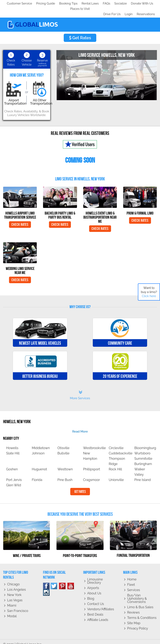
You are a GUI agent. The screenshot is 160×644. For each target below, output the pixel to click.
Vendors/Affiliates (101, 604)
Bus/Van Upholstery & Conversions (137, 593)
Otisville (63, 443)
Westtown (65, 464)
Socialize (41, 3)
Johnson (38, 448)
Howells (12, 443)
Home (132, 574)
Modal (12, 611)
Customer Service (18, 3)
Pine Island (143, 475)
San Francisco (18, 605)
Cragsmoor (91, 475)
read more (80, 426)
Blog (91, 593)
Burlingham (143, 459)
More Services (80, 390)
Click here (149, 296)
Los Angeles (16, 584)
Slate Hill (13, 448)
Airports (93, 583)
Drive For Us (110, 9)
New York (14, 590)
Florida (37, 475)
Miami (12, 600)
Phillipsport (91, 464)
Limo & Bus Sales (140, 602)
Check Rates (20, 219)
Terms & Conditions (142, 612)
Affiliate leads (98, 614)
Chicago (13, 579)
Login (128, 9)
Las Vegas (15, 595)
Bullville (63, 448)
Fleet (131, 579)
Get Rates (80, 32)
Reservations (146, 9)
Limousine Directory (95, 576)
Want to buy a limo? (149, 292)
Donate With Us (64, 3)
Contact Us (96, 599)
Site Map (134, 618)
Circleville (116, 443)
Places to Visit (90, 3)
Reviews (133, 607)
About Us (94, 588)
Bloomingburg (145, 443)
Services (134, 585)
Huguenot (39, 464)
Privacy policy (138, 623)
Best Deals (95, 609)
